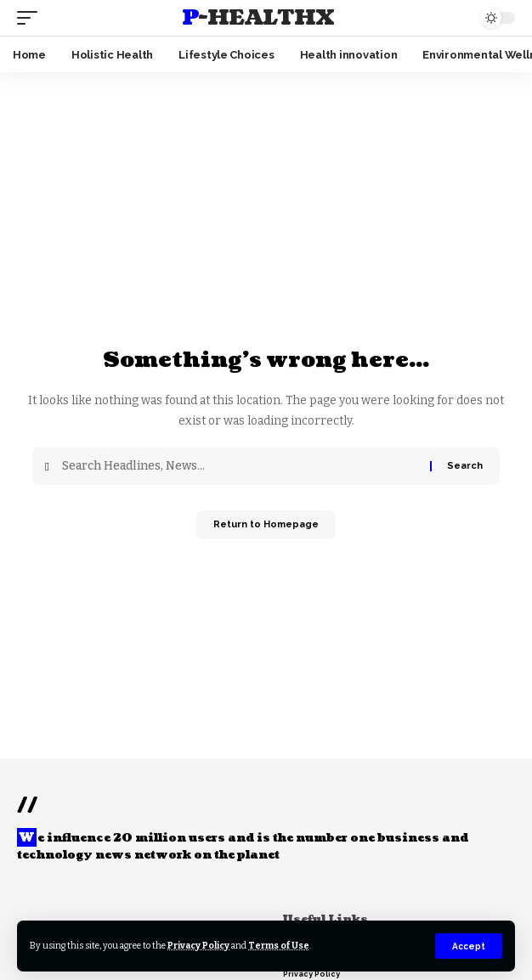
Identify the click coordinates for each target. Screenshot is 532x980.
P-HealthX (258, 18)
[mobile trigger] (31, 18)
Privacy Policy (198, 946)
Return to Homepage (266, 524)
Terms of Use (279, 946)
